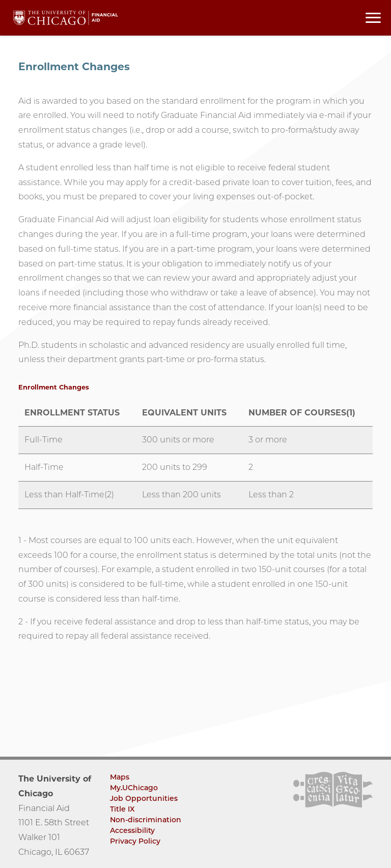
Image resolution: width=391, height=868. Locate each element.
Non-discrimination (146, 820)
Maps (120, 777)
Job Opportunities (144, 798)
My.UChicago (134, 788)
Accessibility (132, 830)
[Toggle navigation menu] (373, 18)
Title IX (122, 809)
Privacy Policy (135, 841)
